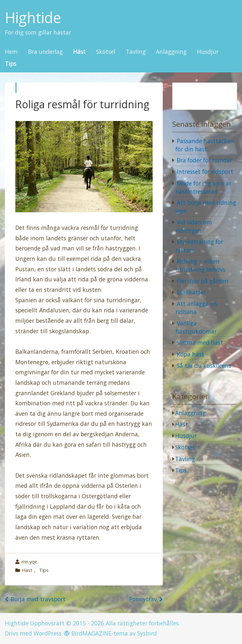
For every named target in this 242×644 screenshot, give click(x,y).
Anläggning (171, 52)
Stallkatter (191, 292)
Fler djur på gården (203, 281)
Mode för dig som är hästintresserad (203, 187)
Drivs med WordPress (33, 633)
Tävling (136, 52)
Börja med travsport (38, 599)
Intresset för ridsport (205, 172)
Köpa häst (190, 354)
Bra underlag (45, 52)
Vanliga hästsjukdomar (196, 327)
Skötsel (106, 52)
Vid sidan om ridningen (194, 226)
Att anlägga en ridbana (196, 308)
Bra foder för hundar (204, 160)
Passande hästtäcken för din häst (205, 145)
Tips (11, 64)
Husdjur (208, 52)
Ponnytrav (143, 599)
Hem (11, 52)
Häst (79, 52)
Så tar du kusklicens (204, 366)
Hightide (33, 18)
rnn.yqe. (30, 562)
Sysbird (147, 633)
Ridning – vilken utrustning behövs (200, 265)
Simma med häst (200, 342)
